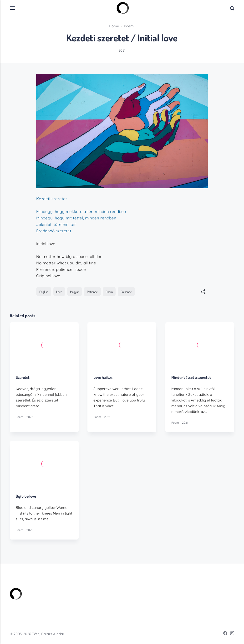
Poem (109, 292)
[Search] (232, 8)
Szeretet (23, 378)
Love (59, 292)
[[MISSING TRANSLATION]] (203, 292)
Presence (126, 292)
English (44, 292)
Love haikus (103, 378)
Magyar (74, 292)
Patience (92, 292)
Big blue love (26, 496)
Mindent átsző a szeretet (191, 378)
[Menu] (13, 8)
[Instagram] (231, 634)
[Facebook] (224, 634)
